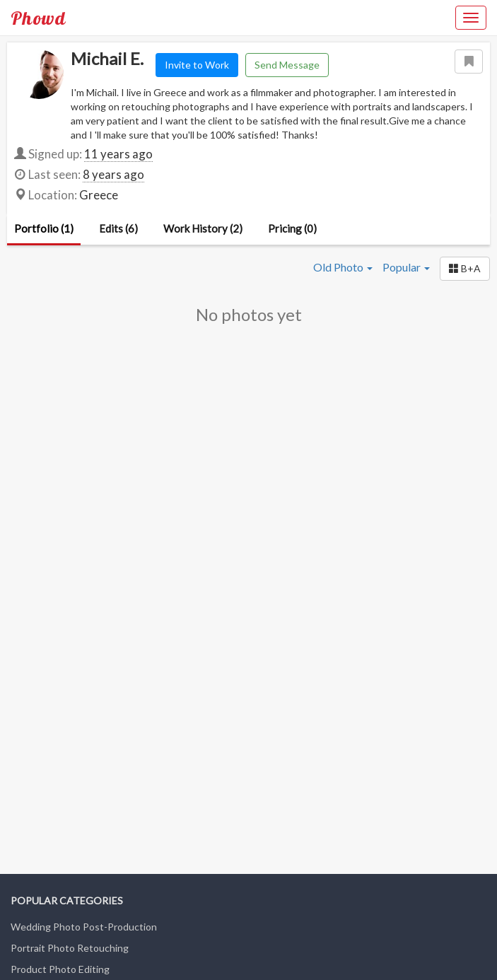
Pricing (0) (292, 228)
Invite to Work (197, 65)
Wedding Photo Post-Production (84, 927)
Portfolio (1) (44, 228)
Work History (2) (203, 228)
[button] (465, 269)
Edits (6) (118, 228)
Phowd (38, 18)
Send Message (287, 65)
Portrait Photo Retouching (70, 948)
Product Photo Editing (60, 969)
